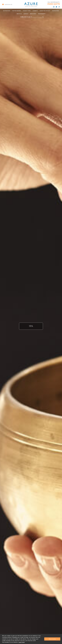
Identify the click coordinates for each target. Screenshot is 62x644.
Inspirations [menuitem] (56, 11)
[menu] (31, 13)
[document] (31, 639)
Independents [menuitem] (42, 14)
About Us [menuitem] (19, 14)
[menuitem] (7, 11)
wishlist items (8, 5)
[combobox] (31, 17)
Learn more (22, 642)
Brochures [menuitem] (33, 14)
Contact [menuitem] (26, 14)
